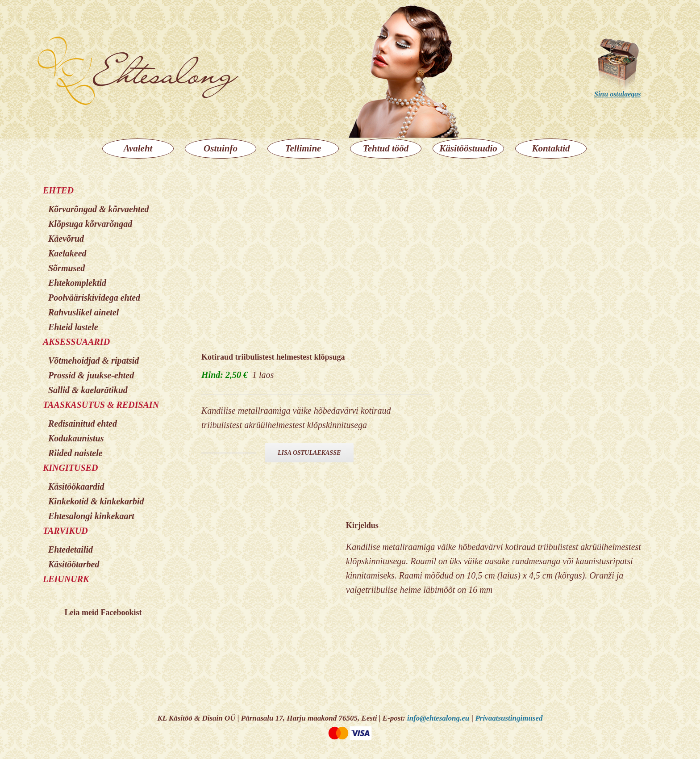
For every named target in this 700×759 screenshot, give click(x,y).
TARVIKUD (65, 531)
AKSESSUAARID (76, 342)
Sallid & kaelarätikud (88, 390)
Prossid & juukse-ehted (91, 375)
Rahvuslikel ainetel (83, 312)
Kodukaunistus (76, 438)
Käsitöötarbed (74, 564)
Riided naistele (75, 453)
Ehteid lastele (73, 327)
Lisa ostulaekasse (309, 453)
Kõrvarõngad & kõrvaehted (99, 209)
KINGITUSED (70, 468)
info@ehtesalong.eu (438, 718)
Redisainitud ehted (83, 424)
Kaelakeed (67, 253)
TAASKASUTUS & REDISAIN (101, 405)
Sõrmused (67, 268)
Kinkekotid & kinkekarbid (96, 501)
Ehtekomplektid (77, 283)
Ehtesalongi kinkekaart (91, 516)
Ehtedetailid (71, 549)
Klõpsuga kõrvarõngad (90, 224)
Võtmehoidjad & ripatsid (94, 361)
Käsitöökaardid (76, 486)
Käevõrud (66, 239)
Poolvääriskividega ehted (94, 298)
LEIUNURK (66, 579)
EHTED (58, 190)
